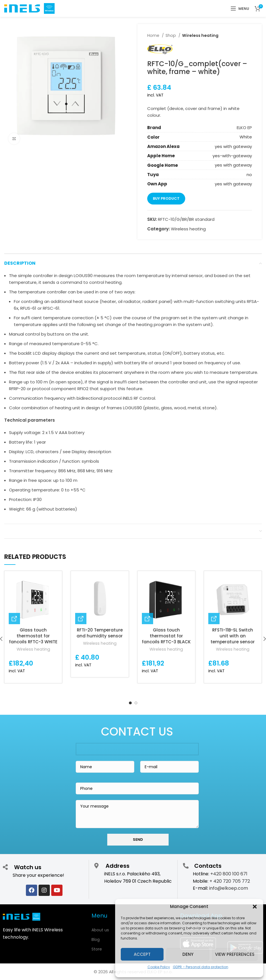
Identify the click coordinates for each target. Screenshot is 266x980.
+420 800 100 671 (229, 874)
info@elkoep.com (229, 888)
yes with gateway (233, 146)
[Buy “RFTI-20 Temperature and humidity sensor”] (81, 619)
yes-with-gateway (232, 156)
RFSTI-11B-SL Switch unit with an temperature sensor (233, 636)
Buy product (166, 198)
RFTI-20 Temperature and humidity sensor (100, 633)
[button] (255, 907)
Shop (171, 35)
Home (154, 35)
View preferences (235, 954)
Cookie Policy (159, 967)
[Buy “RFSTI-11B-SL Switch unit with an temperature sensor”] (214, 619)
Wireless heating (200, 35)
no (249, 175)
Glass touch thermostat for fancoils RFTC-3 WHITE (33, 636)
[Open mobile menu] (240, 8)
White (246, 137)
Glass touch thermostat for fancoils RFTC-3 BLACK (166, 636)
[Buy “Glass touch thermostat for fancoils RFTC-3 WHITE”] (14, 619)
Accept (142, 954)
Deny (188, 954)
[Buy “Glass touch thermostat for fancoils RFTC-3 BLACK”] (147, 619)
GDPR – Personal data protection (201, 967)
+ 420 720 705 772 (230, 881)
